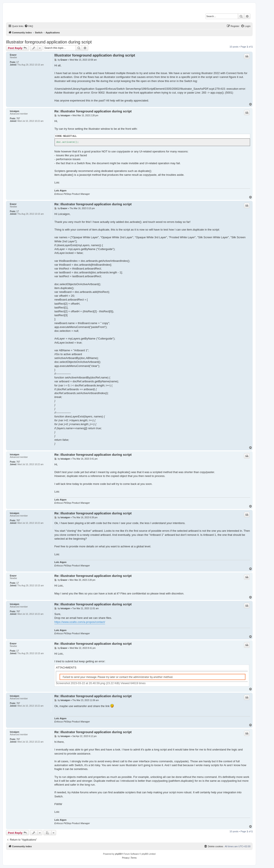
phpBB (118, 854)
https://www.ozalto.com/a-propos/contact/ (80, 622)
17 (18, 62)
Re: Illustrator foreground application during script (93, 111)
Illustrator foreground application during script (49, 42)
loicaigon (15, 111)
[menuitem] (29, 26)
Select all (70, 136)
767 (18, 118)
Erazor (13, 55)
